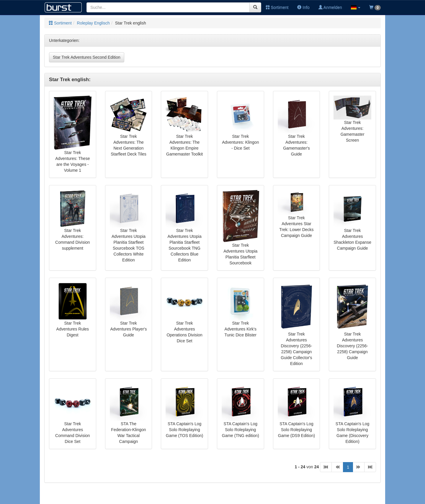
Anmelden (330, 7)
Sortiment (277, 7)
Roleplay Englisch (93, 23)
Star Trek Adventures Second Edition (87, 57)
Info (303, 7)
